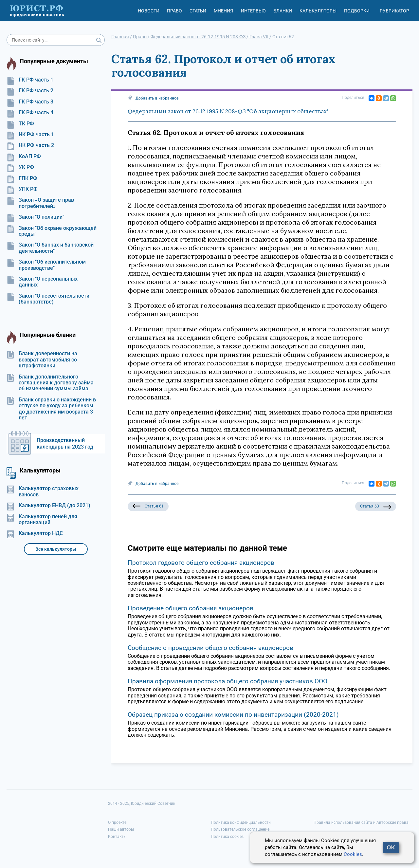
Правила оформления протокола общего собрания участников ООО (228, 681)
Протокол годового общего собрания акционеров (201, 563)
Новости (149, 11)
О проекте (117, 822)
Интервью (253, 11)
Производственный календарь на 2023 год (65, 443)
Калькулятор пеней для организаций (42, 520)
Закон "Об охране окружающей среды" (52, 231)
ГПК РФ (22, 178)
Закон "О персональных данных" (42, 282)
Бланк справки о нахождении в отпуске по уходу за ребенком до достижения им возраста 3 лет (51, 409)
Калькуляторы (318, 11)
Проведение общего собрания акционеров (191, 608)
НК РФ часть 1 (30, 135)
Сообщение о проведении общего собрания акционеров (210, 648)
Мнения (223, 11)
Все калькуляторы (56, 549)
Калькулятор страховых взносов (43, 491)
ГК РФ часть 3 (30, 102)
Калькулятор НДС (35, 533)
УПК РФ (22, 189)
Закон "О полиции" (35, 217)
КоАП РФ (24, 157)
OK (391, 848)
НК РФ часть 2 (30, 145)
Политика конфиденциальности (241, 822)
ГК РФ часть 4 (30, 113)
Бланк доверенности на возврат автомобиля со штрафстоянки (42, 360)
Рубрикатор (394, 11)
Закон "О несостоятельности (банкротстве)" (48, 299)
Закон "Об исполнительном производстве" (46, 265)
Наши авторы (121, 829)
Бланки (283, 11)
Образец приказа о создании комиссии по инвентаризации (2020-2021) (233, 715)
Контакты (117, 837)
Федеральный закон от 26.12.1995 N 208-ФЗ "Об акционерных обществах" (228, 111)
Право (174, 11)
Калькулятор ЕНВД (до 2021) (48, 506)
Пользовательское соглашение (240, 829)
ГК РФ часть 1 (30, 80)
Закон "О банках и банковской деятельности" (50, 248)
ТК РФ (20, 124)
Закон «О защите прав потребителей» (40, 203)
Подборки (357, 11)
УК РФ (20, 167)
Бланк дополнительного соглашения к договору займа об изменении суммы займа (50, 383)
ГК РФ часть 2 (30, 91)
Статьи (198, 11)
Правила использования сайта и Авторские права (361, 822)
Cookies (353, 854)
